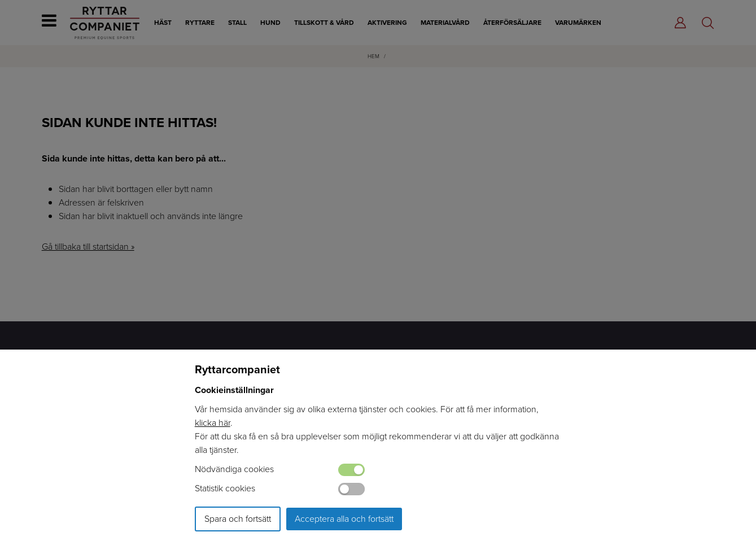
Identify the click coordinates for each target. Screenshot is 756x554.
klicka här (213, 423)
